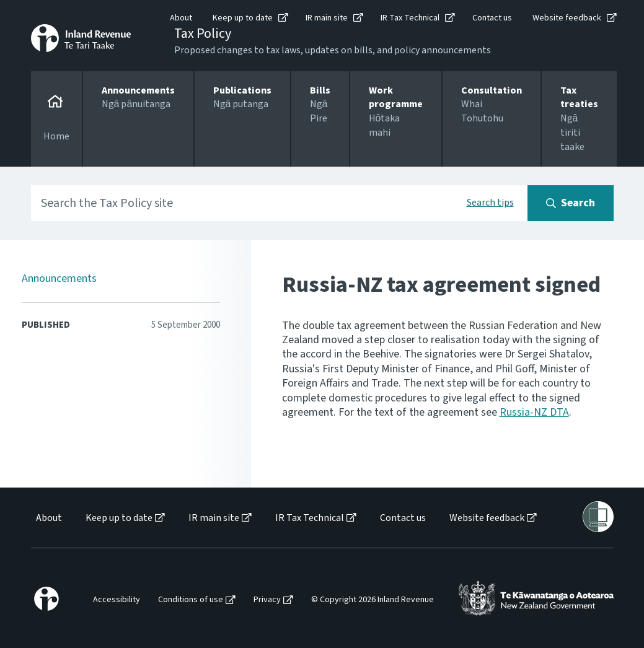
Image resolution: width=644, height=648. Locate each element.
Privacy (267, 600)
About (181, 18)
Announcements (59, 278)
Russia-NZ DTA (534, 412)
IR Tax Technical (410, 18)
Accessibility (117, 600)
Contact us (492, 18)
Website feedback (567, 18)
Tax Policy (203, 33)
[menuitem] (48, 518)
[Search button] (571, 203)
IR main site (327, 18)
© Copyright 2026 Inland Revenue (373, 600)
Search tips (490, 203)
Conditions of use (191, 600)
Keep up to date (243, 18)
